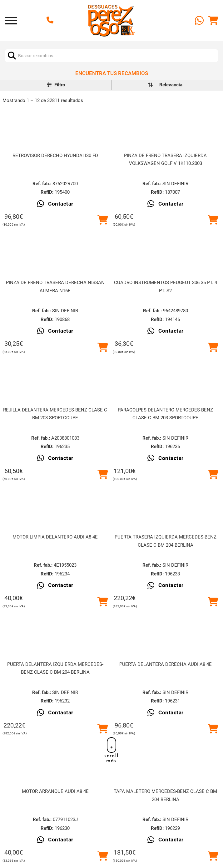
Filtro (56, 85)
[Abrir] (11, 21)
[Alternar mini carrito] (213, 21)
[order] (171, 85)
